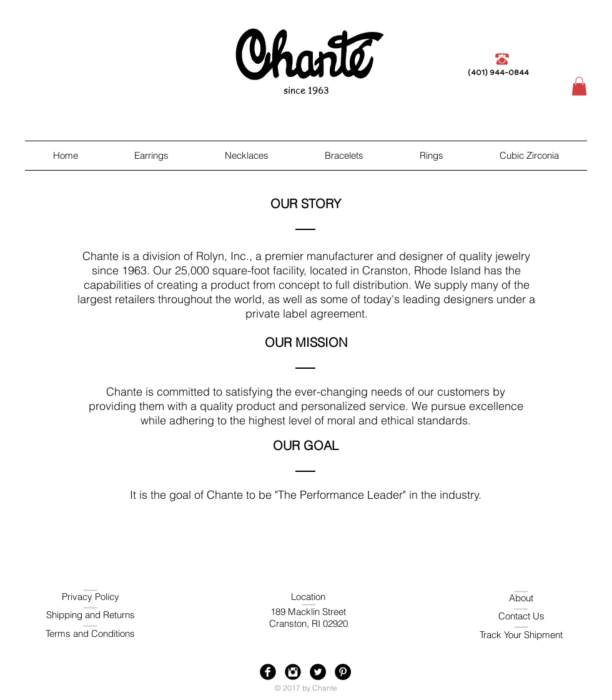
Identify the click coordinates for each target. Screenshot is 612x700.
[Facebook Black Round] (268, 672)
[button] (579, 86)
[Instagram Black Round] (293, 672)
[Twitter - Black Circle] (318, 672)
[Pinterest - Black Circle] (343, 672)
